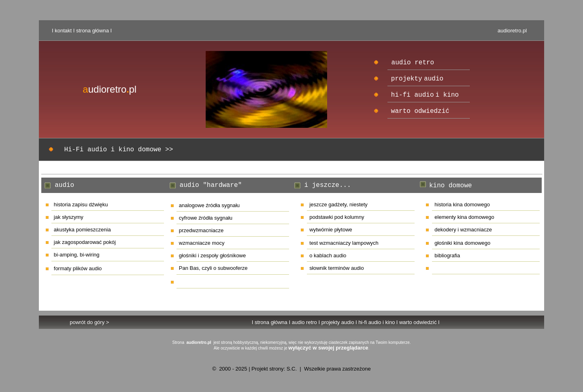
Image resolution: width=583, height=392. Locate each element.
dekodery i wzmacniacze (463, 230)
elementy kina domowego (464, 217)
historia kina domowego (462, 204)
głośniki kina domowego (462, 243)
